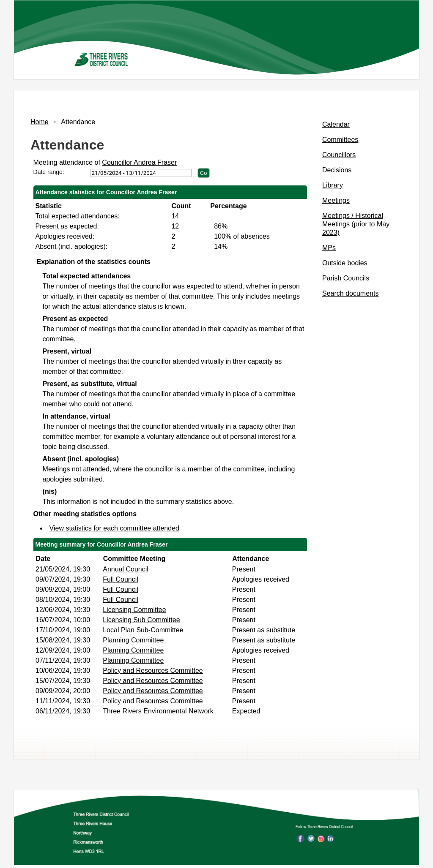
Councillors (339, 155)
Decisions (337, 170)
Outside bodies (345, 263)
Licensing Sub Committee (141, 620)
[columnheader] (67, 559)
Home (40, 122)
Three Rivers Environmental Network (158, 711)
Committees (340, 140)
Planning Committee (133, 640)
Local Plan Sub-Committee (143, 630)
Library (333, 185)
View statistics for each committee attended (114, 528)
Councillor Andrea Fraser (139, 162)
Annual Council (126, 569)
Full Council (121, 579)
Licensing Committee (134, 610)
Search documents (350, 293)
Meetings (336, 200)
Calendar (336, 124)
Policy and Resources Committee (153, 671)
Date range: (49, 172)
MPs (329, 248)
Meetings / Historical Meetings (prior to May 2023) (356, 224)
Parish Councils (346, 278)
